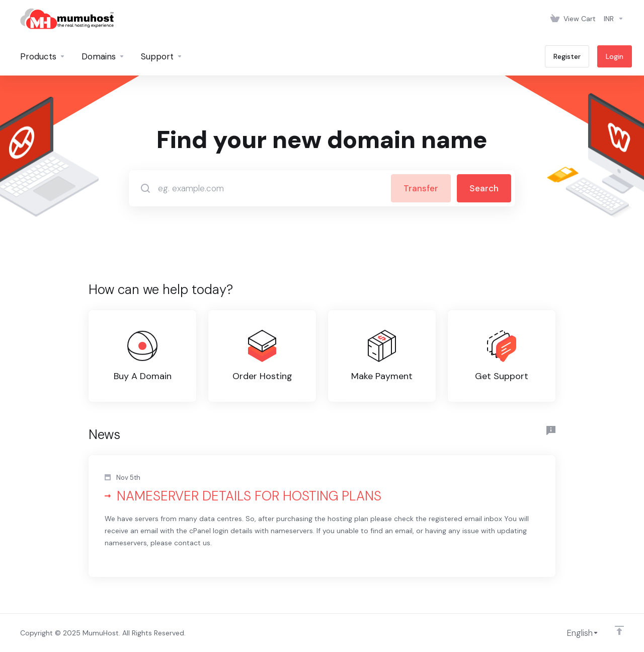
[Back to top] (619, 630)
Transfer (421, 188)
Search (484, 188)
